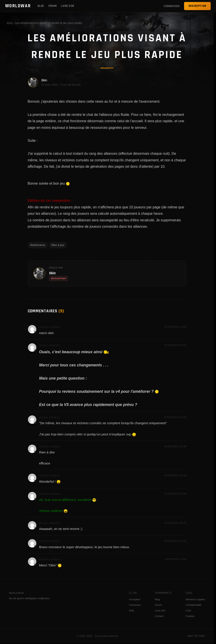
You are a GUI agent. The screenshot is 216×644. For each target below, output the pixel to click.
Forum (53, 6)
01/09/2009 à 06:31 (175, 523)
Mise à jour (58, 245)
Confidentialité (193, 605)
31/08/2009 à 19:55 (175, 327)
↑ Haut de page (195, 636)
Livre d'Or (67, 6)
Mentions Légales (195, 599)
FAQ (131, 611)
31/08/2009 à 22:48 (175, 447)
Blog (41, 6)
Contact (159, 616)
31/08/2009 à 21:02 (175, 345)
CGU (188, 611)
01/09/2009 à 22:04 (175, 541)
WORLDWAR (18, 6)
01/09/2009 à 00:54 (175, 476)
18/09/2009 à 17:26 (176, 559)
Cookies (190, 616)
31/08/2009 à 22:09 (175, 417)
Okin (44, 80)
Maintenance (38, 245)
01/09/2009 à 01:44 (175, 494)
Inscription (197, 6)
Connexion (135, 605)
